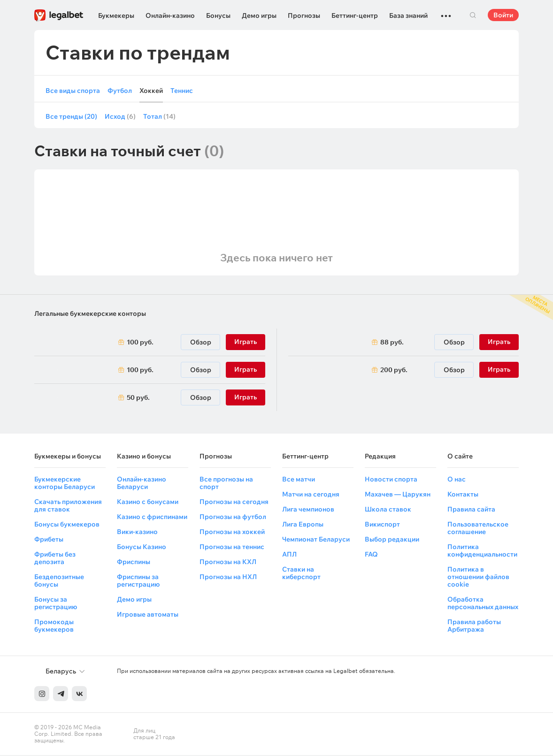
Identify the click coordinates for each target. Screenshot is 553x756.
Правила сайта (471, 510)
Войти (503, 15)
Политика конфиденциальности (482, 551)
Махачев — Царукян (398, 495)
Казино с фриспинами (152, 518)
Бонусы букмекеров (67, 525)
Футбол (120, 91)
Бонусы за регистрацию (56, 604)
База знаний (408, 15)
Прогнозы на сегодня (234, 503)
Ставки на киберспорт (301, 574)
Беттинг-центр (355, 15)
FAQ (371, 555)
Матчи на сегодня (311, 495)
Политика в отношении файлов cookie (478, 578)
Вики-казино (137, 533)
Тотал (159, 117)
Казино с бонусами (148, 503)
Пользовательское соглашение (478, 529)
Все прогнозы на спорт (226, 484)
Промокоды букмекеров (54, 626)
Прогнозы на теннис (232, 548)
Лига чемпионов (308, 510)
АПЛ (289, 555)
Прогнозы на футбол (233, 518)
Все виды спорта (73, 91)
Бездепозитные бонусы (59, 581)
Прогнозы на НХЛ (228, 578)
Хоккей (151, 91)
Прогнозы (304, 15)
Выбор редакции (392, 540)
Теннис (182, 91)
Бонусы (218, 15)
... (446, 12)
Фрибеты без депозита (55, 559)
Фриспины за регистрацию (138, 581)
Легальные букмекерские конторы (90, 314)
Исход (120, 117)
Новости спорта (391, 480)
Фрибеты (49, 540)
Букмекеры (116, 15)
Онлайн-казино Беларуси (142, 484)
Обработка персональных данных (483, 604)
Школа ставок (388, 510)
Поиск (473, 15)
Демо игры (259, 15)
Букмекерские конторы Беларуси (65, 484)
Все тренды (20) (71, 117)
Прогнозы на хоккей (232, 533)
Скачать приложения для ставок (68, 506)
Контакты (463, 495)
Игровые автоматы (148, 615)
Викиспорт (382, 525)
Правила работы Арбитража (474, 626)
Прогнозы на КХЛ (228, 563)
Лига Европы (303, 525)
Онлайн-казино (170, 15)
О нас (457, 480)
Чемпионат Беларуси (316, 540)
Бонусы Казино (142, 548)
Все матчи (299, 480)
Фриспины (134, 563)
